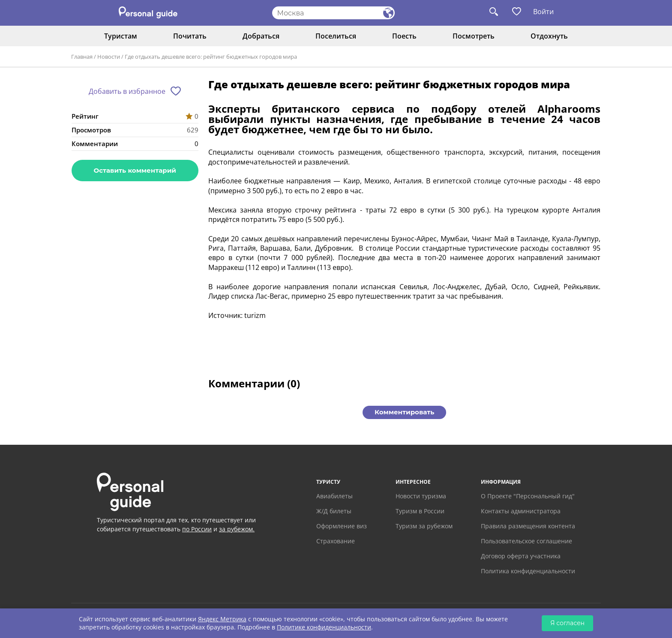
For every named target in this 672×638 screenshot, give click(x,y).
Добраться (261, 36)
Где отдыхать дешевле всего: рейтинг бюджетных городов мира (211, 57)
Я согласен (567, 623)
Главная (82, 57)
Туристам (121, 36)
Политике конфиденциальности (324, 627)
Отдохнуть (549, 36)
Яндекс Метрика (222, 619)
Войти (543, 12)
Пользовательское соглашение (526, 541)
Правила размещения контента (528, 526)
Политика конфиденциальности (528, 571)
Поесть (404, 36)
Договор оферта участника (521, 556)
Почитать (190, 36)
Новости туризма (421, 496)
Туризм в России (420, 511)
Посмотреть (474, 36)
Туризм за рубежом (424, 526)
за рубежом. (237, 529)
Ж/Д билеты (334, 511)
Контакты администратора (521, 511)
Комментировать (404, 412)
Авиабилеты (334, 496)
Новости (109, 57)
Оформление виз (342, 526)
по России (197, 529)
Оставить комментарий (135, 170)
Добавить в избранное (127, 91)
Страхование (336, 541)
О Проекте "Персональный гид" (528, 496)
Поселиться (336, 36)
